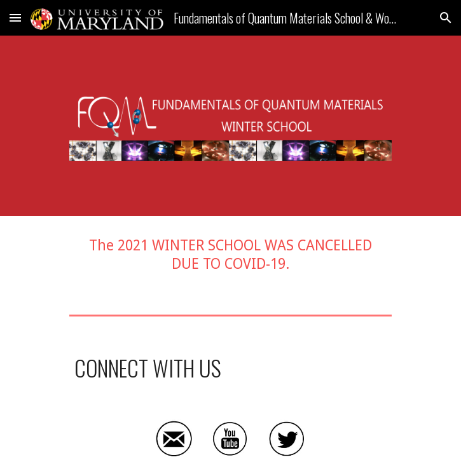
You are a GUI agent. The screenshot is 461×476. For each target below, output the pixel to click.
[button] (15, 17)
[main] (230, 255)
